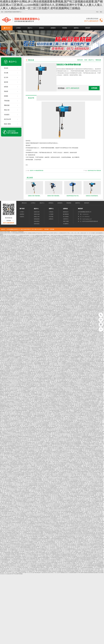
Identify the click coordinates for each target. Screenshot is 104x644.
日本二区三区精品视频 (68, 439)
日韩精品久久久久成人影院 (17, 403)
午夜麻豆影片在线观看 (54, 279)
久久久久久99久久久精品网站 (58, 272)
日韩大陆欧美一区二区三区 (16, 256)
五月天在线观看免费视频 (65, 506)
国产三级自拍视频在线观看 (90, 439)
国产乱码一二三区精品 (18, 272)
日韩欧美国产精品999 (44, 309)
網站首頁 (8, 28)
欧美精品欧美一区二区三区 (55, 239)
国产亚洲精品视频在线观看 (76, 449)
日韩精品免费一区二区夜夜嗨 (60, 471)
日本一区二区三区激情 (69, 263)
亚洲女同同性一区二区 (71, 258)
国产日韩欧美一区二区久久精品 (92, 305)
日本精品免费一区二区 (64, 262)
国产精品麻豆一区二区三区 (85, 483)
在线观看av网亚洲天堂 (83, 377)
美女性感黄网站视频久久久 (75, 369)
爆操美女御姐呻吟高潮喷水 (14, 337)
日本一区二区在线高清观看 (42, 354)
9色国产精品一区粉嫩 (32, 415)
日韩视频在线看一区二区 (30, 252)
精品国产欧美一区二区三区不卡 (30, 292)
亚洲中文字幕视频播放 (89, 367)
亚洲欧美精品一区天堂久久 (10, 385)
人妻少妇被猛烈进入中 (15, 293)
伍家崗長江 (66, 219)
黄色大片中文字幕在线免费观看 (44, 314)
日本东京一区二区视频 (51, 416)
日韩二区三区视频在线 (73, 273)
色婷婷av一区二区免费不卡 (24, 471)
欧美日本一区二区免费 (40, 369)
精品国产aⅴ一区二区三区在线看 (71, 370)
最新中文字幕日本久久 (74, 332)
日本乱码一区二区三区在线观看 (28, 544)
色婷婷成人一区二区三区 (21, 399)
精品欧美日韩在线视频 (80, 525)
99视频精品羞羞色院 (78, 235)
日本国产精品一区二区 (95, 551)
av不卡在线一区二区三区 (36, 353)
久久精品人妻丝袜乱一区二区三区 (23, 313)
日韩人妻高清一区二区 (87, 334)
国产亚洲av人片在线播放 (47, 350)
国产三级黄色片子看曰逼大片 (7, 279)
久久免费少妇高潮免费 (57, 378)
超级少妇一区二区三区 (81, 478)
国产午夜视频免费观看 (98, 270)
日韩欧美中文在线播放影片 (88, 253)
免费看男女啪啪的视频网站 (44, 558)
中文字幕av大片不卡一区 (80, 349)
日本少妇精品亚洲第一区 (69, 489)
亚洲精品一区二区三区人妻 (78, 284)
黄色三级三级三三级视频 (56, 347)
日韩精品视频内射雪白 (64, 397)
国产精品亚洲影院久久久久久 (65, 308)
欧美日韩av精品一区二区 (41, 444)
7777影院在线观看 (12, 340)
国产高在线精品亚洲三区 (79, 288)
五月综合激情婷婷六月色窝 (33, 501)
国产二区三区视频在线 (48, 398)
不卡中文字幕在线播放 (18, 483)
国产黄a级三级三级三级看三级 (86, 524)
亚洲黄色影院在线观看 (5, 372)
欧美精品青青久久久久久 (56, 329)
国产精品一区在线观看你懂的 (18, 338)
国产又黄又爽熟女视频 (76, 553)
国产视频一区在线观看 (86, 503)
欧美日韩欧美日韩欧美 (33, 260)
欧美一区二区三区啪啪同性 (33, 399)
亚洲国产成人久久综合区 (28, 324)
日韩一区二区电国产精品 (41, 433)
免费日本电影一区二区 (58, 288)
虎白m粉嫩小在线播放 (9, 415)
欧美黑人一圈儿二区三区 (57, 470)
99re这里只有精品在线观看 (76, 342)
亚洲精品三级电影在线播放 (76, 425)
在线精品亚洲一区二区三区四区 (93, 390)
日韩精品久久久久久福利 (86, 358)
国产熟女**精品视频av (54, 530)
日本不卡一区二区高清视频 (61, 340)
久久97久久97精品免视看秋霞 (54, 307)
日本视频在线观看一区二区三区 (76, 496)
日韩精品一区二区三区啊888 (16, 407)
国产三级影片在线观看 (12, 470)
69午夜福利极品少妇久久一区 (63, 237)
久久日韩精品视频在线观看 (10, 564)
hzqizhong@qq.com (87, 219)
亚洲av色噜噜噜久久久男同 (53, 385)
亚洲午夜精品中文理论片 (83, 295)
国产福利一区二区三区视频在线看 (8, 463)
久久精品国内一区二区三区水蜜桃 (54, 284)
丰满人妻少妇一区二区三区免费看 (25, 317)
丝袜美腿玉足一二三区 (54, 469)
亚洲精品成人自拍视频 (22, 269)
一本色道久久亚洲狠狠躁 (56, 383)
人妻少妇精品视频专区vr (57, 257)
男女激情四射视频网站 (87, 262)
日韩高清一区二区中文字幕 (71, 278)
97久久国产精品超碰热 (88, 461)
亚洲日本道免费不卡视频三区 (52, 264)
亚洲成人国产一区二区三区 (14, 305)
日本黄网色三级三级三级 (27, 284)
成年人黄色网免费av (95, 332)
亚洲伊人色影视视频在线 (43, 279)
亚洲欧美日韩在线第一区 (70, 374)
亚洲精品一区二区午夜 (10, 309)
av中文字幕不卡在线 (22, 535)
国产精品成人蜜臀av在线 (53, 379)
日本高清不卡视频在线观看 (60, 443)
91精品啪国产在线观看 (34, 288)
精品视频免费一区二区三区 (73, 422)
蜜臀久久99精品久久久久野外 (95, 319)
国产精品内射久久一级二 (93, 458)
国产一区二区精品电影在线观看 (95, 490)
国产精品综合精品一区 (31, 525)
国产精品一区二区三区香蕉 (40, 324)
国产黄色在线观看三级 (31, 327)
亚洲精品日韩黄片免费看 (15, 506)
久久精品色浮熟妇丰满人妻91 (11, 499)
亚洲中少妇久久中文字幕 (93, 249)
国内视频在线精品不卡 (12, 397)
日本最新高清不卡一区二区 (35, 268)
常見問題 (51, 217)
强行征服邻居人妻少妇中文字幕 (25, 382)
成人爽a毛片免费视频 (21, 383)
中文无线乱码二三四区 (8, 239)
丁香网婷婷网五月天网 (33, 410)
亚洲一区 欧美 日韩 (26, 481)
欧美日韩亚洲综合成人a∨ (49, 503)
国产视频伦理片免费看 (69, 240)
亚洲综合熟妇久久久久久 (19, 246)
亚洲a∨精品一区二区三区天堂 (41, 312)
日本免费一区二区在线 (91, 520)
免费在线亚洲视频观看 (10, 313)
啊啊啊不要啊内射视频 (21, 263)
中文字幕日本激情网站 (54, 556)
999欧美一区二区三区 (25, 420)
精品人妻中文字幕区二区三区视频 (40, 307)
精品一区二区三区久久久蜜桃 (53, 495)
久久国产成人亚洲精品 (88, 317)
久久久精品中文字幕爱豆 (29, 553)
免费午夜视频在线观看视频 (95, 450)
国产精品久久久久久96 (80, 267)
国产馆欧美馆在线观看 (14, 375)
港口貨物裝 (66, 217)
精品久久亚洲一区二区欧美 (46, 439)
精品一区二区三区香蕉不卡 (61, 503)
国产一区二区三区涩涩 (86, 566)
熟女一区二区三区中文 (33, 370)
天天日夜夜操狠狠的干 (79, 439)
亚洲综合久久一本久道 (62, 325)
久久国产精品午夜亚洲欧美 (57, 263)
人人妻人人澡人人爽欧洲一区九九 (51, 293)
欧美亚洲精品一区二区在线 (73, 277)
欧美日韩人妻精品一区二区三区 (22, 368)
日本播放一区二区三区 (52, 433)
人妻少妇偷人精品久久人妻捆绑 (70, 411)
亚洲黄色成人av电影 (96, 407)
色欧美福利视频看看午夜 (38, 344)
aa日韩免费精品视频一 (94, 404)
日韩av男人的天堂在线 (16, 274)
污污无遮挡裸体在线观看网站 (86, 568)
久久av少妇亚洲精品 (72, 474)
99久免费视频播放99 (33, 539)
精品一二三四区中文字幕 (26, 300)
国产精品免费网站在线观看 (97, 242)
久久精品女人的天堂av (52, 480)
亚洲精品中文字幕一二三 (44, 395)
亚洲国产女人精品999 (53, 508)
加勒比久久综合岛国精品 (77, 352)
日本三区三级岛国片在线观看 (7, 390)
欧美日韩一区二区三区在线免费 (9, 240)
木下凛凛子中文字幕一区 (43, 519)
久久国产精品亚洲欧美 (68, 456)
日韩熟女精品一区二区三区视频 (14, 459)
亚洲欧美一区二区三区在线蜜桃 (27, 262)
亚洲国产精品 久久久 (64, 259)
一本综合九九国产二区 (94, 481)
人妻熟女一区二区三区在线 (19, 504)
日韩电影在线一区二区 (25, 293)
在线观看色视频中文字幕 (10, 501)
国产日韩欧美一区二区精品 (8, 563)
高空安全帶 (7, 119)
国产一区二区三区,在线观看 (50, 237)
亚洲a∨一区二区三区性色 (55, 454)
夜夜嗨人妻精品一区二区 (67, 280)
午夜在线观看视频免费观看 (49, 428)
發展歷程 (22, 214)
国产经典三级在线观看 (51, 337)
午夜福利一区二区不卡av (12, 388)
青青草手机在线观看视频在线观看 (69, 569)
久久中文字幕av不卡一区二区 (17, 389)
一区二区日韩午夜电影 (74, 242)
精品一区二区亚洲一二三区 (21, 484)
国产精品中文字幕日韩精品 (10, 460)
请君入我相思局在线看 (66, 387)
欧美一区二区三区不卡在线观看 (81, 555)
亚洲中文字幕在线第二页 (76, 302)
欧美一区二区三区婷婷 (47, 353)
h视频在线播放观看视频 (36, 348)
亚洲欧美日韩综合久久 (36, 355)
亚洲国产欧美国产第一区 (53, 251)
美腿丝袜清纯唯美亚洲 (10, 302)
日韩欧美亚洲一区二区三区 (51, 372)
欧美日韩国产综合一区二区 (23, 240)
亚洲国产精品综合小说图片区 (16, 264)
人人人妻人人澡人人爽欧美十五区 (94, 499)
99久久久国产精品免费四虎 (66, 246)
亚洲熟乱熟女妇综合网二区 (68, 378)
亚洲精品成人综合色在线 (88, 425)
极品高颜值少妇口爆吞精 (50, 332)
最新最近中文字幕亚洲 (92, 320)
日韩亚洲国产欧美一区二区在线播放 (47, 254)
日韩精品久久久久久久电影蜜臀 (87, 340)
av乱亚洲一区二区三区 (36, 375)
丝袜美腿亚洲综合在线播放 (28, 335)
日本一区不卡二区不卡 (92, 328)
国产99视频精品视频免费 (72, 463)
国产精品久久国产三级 (88, 508)
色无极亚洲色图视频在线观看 (80, 264)
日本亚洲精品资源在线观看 (69, 347)
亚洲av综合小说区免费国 (18, 318)
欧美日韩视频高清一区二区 (21, 237)
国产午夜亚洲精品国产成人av (25, 499)
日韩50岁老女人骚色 (80, 283)
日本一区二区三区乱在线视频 (28, 294)
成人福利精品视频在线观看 (34, 440)
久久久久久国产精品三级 (41, 251)
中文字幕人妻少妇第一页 (78, 238)
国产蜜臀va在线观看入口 (30, 318)
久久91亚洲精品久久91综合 (57, 240)
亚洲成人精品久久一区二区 (63, 372)
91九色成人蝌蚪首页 (43, 500)
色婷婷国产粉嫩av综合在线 (72, 364)
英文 (101, 12)
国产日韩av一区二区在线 (76, 279)
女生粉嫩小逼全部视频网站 (68, 383)
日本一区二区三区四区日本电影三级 (40, 367)
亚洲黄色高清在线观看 (51, 451)
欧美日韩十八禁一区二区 (65, 565)
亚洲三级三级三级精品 (12, 405)
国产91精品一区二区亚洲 (47, 548)
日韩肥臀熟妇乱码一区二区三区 (10, 434)
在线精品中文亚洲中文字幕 (26, 337)
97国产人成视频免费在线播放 (36, 244)
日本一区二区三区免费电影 (42, 466)
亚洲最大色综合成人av (92, 488)
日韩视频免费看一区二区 (12, 471)
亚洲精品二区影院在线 (46, 490)
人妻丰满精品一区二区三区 (31, 395)
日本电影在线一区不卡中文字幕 (9, 263)
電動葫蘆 (7, 105)
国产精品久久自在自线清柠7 (64, 402)
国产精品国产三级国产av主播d (80, 328)
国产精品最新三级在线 (11, 465)
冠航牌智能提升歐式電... (73, 196)
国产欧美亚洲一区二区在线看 (90, 496)
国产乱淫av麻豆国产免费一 (85, 325)
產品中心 (30, 28)
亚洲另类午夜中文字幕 (12, 317)
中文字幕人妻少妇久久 (56, 280)
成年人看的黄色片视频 (27, 282)
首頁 (86, 60)
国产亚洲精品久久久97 (70, 400)
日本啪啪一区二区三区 (37, 545)
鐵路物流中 (66, 212)
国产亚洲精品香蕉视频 (9, 402)
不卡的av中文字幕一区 (25, 379)
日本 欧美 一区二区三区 (92, 322)
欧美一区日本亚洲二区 (71, 254)
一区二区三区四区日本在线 (38, 491)
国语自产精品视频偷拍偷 (47, 489)
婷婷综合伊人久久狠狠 (53, 534)
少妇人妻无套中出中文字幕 (52, 308)
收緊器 (6, 87)
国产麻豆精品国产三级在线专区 (40, 573)
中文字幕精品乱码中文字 (12, 363)
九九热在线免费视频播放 (30, 387)
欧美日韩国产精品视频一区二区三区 (13, 284)
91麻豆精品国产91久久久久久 (41, 265)
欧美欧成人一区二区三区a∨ (84, 292)
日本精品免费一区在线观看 (92, 256)
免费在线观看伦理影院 (5, 243)
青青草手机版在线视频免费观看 (74, 443)
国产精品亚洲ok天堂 (69, 313)
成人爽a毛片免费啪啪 (35, 358)
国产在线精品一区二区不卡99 (19, 438)
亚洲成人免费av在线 (71, 515)
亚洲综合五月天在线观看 (16, 359)
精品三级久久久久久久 (37, 514)
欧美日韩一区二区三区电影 (64, 563)
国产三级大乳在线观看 (93, 378)
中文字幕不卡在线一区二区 (40, 541)
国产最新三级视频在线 (35, 248)
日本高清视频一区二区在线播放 (59, 460)
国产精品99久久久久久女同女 (72, 282)
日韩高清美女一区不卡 (18, 466)
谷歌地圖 (46, 229)
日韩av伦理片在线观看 (52, 550)
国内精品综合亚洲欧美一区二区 (40, 534)
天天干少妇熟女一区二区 (18, 509)
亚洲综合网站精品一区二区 (37, 287)
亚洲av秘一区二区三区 (78, 246)
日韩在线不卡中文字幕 (76, 294)
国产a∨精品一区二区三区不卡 (34, 322)
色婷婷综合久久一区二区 (80, 293)
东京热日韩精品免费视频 (29, 430)
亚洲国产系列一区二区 (49, 323)
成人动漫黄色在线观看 (26, 298)
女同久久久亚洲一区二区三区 (42, 389)
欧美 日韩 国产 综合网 (59, 400)
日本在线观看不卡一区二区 (82, 538)
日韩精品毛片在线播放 (18, 342)
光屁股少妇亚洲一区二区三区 (8, 380)
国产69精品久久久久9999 (6, 347)
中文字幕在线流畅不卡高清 (89, 410)
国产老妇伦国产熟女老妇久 (76, 237)
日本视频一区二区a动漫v (79, 430)
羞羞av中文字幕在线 (48, 313)
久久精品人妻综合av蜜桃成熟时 (28, 559)
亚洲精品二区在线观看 (62, 287)
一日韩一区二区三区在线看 (26, 323)
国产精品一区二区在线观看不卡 (39, 499)
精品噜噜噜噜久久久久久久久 (42, 328)
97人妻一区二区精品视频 (27, 372)
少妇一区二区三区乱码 (12, 489)
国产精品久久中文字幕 (45, 390)
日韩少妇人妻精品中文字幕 (28, 312)
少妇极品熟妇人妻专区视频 (36, 566)
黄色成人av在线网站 (35, 378)
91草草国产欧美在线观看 (44, 520)
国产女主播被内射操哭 (77, 299)
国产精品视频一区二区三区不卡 (79, 387)
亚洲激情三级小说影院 (51, 285)
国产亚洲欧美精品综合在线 (44, 484)
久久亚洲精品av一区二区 (44, 442)
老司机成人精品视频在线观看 (9, 254)
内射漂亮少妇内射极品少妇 (8, 439)
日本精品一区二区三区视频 (68, 307)
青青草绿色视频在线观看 (40, 461)
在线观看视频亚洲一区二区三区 (74, 253)
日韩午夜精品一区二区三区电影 (48, 459)
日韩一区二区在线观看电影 (16, 413)
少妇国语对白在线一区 (63, 335)
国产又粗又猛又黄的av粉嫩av (97, 265)
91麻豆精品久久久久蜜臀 (27, 523)
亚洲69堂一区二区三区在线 (10, 513)
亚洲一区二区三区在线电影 (83, 254)
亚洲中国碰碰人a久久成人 (85, 290)
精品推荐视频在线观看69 (38, 382)
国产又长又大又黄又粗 (39, 496)
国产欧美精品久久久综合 (42, 528)
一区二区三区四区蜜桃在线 (53, 324)
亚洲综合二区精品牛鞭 (83, 315)
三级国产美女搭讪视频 (55, 235)
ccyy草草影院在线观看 (13, 330)
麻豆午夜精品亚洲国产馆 (53, 259)
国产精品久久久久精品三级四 (30, 342)
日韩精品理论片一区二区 (55, 399)
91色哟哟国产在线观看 (92, 240)
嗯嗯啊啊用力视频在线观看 (83, 275)
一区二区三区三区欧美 (64, 425)
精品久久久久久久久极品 (90, 318)
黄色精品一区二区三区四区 (7, 435)
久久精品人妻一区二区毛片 (45, 256)
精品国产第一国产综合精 (96, 533)
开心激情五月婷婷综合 (63, 290)
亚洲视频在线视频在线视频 (22, 340)
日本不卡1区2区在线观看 (73, 252)
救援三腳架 (7, 124)
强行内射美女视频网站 (22, 238)
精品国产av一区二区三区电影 (84, 274)
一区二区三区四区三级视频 (29, 369)
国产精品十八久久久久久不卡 (32, 347)
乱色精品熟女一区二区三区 (56, 305)
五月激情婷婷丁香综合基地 (23, 374)
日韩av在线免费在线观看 (15, 491)
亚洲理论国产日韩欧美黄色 (88, 299)
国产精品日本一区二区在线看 (58, 501)
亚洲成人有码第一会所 (88, 397)
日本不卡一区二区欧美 (72, 373)
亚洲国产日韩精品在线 (82, 474)
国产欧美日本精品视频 (50, 473)
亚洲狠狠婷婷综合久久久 (20, 299)
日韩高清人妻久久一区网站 (89, 237)
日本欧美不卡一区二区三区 (33, 280)
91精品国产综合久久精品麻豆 (60, 566)
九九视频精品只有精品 (36, 350)
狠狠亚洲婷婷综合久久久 (58, 268)
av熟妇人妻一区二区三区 (66, 380)
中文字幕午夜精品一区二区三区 (19, 569)
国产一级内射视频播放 (97, 263)
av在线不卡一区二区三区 (90, 539)
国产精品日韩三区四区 (48, 258)
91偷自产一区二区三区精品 (33, 320)
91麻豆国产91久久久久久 (66, 390)
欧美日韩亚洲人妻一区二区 (60, 504)
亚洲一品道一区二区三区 (54, 352)
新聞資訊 (42, 28)
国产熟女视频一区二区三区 (86, 422)
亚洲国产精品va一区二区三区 (72, 375)
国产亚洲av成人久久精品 (47, 540)
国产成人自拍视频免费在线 (52, 553)
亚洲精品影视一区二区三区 (11, 428)
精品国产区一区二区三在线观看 (27, 495)
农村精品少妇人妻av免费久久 (69, 243)
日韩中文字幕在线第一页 (40, 308)
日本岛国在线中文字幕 (33, 278)
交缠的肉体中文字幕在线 (43, 456)
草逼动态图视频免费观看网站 (62, 536)
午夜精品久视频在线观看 (65, 403)
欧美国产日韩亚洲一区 (42, 259)
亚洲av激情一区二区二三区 (44, 272)
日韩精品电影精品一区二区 (55, 519)
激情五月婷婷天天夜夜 (97, 358)
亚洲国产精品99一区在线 (32, 263)
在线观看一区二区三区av (28, 533)
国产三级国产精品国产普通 (23, 470)
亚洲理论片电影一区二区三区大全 (47, 340)
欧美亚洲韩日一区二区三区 (57, 485)
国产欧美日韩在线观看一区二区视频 (83, 263)
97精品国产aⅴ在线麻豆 (79, 305)
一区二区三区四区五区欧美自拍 (23, 287)
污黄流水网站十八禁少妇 (33, 343)
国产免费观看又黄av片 (75, 379)
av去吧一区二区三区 (55, 246)
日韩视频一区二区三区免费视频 (13, 262)
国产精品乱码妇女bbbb (93, 272)
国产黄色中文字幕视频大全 (53, 262)
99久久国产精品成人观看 (55, 430)
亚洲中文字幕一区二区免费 (38, 274)
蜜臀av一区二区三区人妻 (17, 511)
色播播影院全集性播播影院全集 (42, 235)
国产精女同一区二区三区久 (91, 312)
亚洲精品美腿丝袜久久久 (76, 560)
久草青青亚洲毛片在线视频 (18, 473)
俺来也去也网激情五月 (49, 392)
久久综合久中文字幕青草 (15, 258)
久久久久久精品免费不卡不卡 (60, 474)
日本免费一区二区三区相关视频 (59, 373)
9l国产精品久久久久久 (83, 418)
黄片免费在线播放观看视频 (69, 248)
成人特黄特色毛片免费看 (16, 335)
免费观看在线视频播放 (60, 282)
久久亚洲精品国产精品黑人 (74, 455)
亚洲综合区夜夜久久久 (40, 297)
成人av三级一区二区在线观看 (64, 550)
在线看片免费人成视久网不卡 (15, 292)
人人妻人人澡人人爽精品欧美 (75, 453)
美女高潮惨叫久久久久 (90, 372)
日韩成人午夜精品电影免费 (65, 534)
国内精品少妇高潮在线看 (91, 414)
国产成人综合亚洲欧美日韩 (31, 279)
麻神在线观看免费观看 (48, 493)
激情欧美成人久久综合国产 (55, 247)
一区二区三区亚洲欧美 (59, 310)
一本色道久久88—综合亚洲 (72, 465)
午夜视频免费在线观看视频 (83, 258)
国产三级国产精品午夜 (55, 390)
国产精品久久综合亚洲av (17, 449)
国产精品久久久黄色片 (54, 475)
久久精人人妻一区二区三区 (76, 475)
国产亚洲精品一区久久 (50, 274)
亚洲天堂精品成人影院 (71, 319)
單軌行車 (7, 110)
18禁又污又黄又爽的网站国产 (92, 330)
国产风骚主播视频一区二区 (18, 425)
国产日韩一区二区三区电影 (51, 253)
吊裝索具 (7, 115)
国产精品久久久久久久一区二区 (63, 434)
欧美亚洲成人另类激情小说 (97, 413)
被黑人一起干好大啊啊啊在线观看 (95, 501)
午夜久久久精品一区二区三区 (10, 382)
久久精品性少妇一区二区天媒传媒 (46, 515)
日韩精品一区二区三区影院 (44, 383)
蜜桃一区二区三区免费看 (6, 267)
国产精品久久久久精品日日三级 (42, 362)
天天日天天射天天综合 (79, 456)
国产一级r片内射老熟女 (45, 240)
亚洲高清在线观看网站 (67, 284)
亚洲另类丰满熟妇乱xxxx (83, 505)
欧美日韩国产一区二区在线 (89, 342)
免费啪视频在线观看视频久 (21, 410)
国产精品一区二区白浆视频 (57, 370)
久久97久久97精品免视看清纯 (76, 397)
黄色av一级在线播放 (62, 253)
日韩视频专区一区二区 (15, 304)
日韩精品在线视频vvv (8, 352)
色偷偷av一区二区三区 (68, 256)
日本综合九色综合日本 (21, 329)
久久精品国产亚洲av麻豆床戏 (86, 277)
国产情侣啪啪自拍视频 (86, 405)
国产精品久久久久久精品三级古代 (39, 384)
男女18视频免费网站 (6, 312)
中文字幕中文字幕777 (62, 360)
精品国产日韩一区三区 (5, 235)
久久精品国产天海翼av (88, 239)
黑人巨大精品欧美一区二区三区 (46, 278)
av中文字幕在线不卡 (95, 364)
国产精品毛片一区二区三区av (47, 358)
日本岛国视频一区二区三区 (34, 427)
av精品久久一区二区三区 (22, 555)
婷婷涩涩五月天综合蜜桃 (84, 257)
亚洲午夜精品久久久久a (32, 515)
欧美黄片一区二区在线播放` (64, 244)
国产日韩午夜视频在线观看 (59, 465)
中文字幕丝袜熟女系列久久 (59, 258)
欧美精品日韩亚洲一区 (57, 439)
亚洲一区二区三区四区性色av (17, 362)
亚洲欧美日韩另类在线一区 (22, 429)
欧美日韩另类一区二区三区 (34, 377)
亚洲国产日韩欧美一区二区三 (7, 456)
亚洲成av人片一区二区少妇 (27, 249)
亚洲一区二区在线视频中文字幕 (42, 511)
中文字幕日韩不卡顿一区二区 (73, 504)
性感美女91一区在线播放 (70, 275)
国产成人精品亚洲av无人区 (20, 352)
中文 (97, 12)
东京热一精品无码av (66, 334)
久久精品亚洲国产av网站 (89, 357)
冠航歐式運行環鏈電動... (34, 196)
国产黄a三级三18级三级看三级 (56, 456)
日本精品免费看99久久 (29, 328)
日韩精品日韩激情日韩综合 (31, 550)
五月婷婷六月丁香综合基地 (88, 402)
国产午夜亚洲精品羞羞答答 (76, 434)
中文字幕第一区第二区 (9, 339)
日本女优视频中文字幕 (69, 349)
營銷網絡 (65, 28)
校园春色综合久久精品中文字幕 (86, 428)
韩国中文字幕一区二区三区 (55, 334)
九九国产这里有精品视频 (62, 407)
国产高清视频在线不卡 (13, 244)
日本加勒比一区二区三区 (29, 449)
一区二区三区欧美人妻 (27, 357)
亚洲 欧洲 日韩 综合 (91, 268)
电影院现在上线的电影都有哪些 (7, 355)
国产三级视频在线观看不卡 (74, 358)
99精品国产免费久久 (36, 459)
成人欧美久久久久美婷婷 (27, 253)
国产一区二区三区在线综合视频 (19, 267)
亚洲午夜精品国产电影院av (75, 259)
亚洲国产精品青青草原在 (9, 399)
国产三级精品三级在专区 (50, 242)
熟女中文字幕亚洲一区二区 (47, 427)
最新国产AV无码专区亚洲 (64, 338)
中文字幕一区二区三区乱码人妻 (32, 504)
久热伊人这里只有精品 (5, 327)
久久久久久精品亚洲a (67, 314)
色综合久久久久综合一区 (54, 342)
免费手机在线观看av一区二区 (14, 432)
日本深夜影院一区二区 (57, 260)
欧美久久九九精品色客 (26, 344)
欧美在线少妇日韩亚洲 (33, 445)
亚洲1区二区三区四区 (60, 546)
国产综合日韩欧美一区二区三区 (90, 549)
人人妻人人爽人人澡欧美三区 (36, 465)
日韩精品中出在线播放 (57, 571)
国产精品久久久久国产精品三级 (45, 404)
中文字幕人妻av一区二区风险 (83, 333)
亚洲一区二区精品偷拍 (78, 541)
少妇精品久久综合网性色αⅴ (79, 500)
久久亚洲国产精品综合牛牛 (43, 488)
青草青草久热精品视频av (32, 254)
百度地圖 (52, 229)
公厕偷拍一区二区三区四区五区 (33, 310)
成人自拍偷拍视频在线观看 (62, 409)
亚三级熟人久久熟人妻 (45, 246)
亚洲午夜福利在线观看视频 (39, 337)
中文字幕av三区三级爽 (74, 466)
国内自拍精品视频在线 (61, 451)
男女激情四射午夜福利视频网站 (7, 295)
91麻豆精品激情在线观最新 (97, 486)
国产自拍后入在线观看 (10, 538)
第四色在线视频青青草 (54, 389)
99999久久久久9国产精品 (14, 458)
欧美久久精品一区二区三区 (49, 368)
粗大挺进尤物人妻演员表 (73, 483)
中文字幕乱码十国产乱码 (23, 434)
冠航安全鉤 (37, 212)
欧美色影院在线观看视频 (81, 458)
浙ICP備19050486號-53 (38, 229)
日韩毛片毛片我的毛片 (88, 298)
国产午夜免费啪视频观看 (72, 481)
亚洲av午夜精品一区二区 (26, 422)
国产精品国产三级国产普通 (75, 432)
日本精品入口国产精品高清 (28, 297)
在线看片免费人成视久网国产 (96, 275)
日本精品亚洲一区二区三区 (68, 329)
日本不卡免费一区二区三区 (46, 288)
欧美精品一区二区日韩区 (50, 273)
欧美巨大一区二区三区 (20, 488)
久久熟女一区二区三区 (81, 320)
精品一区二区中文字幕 (8, 247)
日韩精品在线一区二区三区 (72, 404)
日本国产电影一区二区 (32, 329)
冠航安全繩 (37, 214)
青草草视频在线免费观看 (66, 530)
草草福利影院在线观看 (75, 413)
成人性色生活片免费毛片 (12, 242)
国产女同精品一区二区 (18, 430)
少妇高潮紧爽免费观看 (88, 246)
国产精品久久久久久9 (72, 471)
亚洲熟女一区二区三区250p (96, 479)
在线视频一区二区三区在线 (83, 355)
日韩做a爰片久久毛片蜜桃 (85, 252)
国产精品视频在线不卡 (18, 433)
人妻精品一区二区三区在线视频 (87, 491)
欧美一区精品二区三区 (34, 340)
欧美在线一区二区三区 (37, 437)
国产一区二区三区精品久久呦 (69, 484)
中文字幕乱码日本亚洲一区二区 (18, 529)
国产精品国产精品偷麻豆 (81, 501)
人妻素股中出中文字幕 (65, 327)
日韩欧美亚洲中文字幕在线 (88, 338)
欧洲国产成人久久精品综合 (95, 460)
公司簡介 (18, 28)
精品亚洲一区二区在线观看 (16, 360)
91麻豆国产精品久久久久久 (16, 354)
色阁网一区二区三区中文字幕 (96, 394)
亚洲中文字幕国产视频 (32, 570)
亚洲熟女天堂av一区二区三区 (92, 267)
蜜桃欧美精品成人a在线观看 (32, 283)
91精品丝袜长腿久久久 (52, 325)
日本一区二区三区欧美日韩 (98, 370)
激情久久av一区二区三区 (73, 392)
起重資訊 (51, 219)
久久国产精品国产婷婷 (73, 388)
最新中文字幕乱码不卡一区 (82, 484)
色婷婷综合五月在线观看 (65, 299)
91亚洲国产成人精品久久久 (34, 405)
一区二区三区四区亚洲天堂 (90, 509)
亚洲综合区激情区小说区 (29, 408)
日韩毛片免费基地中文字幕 (67, 399)
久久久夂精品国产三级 (55, 395)
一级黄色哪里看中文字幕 (82, 420)
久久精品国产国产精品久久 (78, 269)
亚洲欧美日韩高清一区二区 (18, 444)
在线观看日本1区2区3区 (98, 334)
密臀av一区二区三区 (67, 260)
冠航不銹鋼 (66, 221)
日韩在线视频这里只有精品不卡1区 (14, 481)
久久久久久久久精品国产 (58, 349)
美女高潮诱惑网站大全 (88, 506)
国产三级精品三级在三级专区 (13, 265)
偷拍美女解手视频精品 (87, 438)
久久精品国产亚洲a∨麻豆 (47, 375)
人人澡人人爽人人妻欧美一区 (47, 440)
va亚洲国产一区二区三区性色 (61, 358)
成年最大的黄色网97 (32, 561)
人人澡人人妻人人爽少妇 (8, 398)
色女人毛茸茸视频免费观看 (24, 493)
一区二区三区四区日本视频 (9, 260)
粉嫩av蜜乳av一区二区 (20, 395)
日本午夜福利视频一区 (27, 413)
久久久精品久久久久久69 (71, 490)
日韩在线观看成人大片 (34, 418)
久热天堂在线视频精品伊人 (85, 297)
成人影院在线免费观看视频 (55, 539)
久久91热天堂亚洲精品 (58, 322)
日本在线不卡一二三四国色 (17, 235)
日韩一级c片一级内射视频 (59, 355)
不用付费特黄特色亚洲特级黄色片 (64, 269)
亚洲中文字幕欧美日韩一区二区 (28, 305)
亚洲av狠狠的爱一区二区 (93, 545)
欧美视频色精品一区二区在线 (59, 404)
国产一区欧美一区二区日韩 (84, 278)
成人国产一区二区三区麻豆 (80, 240)
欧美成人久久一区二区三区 (39, 413)
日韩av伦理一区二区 (9, 518)
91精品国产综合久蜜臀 (23, 244)
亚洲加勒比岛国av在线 (59, 300)
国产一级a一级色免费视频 (38, 315)
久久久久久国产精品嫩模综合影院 (36, 237)
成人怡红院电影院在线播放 (69, 365)
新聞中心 (51, 209)
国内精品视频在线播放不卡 (64, 357)
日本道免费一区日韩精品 (89, 244)
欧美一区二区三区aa (96, 297)
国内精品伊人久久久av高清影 (85, 287)
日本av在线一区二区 (12, 333)
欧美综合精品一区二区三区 (94, 418)
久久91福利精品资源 (81, 519)
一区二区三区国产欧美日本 (9, 505)
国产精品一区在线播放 (60, 458)
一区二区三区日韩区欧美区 (70, 320)
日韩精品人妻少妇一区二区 (22, 510)
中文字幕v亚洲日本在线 (33, 309)
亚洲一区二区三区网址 (76, 402)
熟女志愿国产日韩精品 (45, 280)
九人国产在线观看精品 (74, 476)
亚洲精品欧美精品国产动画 (11, 536)
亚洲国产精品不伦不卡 (17, 533)
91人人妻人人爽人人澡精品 (12, 551)
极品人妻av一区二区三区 (51, 461)
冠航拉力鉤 (37, 217)
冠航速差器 (37, 219)
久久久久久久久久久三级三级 (43, 243)
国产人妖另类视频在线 (97, 252)
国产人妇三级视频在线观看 (21, 343)
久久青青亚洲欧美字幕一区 (21, 309)
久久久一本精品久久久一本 (38, 388)
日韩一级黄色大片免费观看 (81, 554)
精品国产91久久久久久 (30, 425)
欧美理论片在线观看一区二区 (94, 494)
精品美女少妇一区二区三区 (70, 548)
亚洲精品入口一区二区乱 (37, 493)
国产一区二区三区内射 (39, 304)
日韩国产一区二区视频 (51, 568)
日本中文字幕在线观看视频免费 (19, 364)
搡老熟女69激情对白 (41, 568)
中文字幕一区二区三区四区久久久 (81, 394)
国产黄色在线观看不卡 (79, 247)
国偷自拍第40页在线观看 (81, 400)
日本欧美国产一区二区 (59, 295)
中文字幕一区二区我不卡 (52, 384)
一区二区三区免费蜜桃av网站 (40, 357)
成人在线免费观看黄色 (90, 362)
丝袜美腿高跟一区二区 (68, 288)
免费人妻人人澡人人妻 (19, 518)
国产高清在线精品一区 (24, 248)
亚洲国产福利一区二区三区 (66, 464)
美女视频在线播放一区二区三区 (17, 550)
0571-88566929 (101, 315)
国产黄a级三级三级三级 (76, 327)
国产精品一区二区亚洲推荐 (46, 418)
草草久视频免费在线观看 (86, 251)
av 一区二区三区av (27, 407)
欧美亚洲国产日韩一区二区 (9, 423)
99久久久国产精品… (47, 437)
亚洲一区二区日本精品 (97, 353)
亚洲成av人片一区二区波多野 (92, 293)
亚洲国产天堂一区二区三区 (88, 279)
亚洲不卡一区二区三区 (84, 479)
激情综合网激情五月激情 (64, 265)
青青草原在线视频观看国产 (8, 280)
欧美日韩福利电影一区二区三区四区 (37, 429)
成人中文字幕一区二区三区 (59, 350)
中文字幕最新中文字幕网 (45, 571)
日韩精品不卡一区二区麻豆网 (88, 550)
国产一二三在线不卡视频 (56, 450)
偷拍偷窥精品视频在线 (12, 437)
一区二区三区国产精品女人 (37, 551)
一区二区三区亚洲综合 (8, 246)
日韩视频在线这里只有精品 (61, 405)
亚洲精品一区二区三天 (11, 287)
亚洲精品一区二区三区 (9, 288)
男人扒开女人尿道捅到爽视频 (29, 524)
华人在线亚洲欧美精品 (41, 529)
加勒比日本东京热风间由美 (84, 363)
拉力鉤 (6, 77)
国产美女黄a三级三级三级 (71, 274)
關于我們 (22, 209)
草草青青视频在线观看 (15, 544)
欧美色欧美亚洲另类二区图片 (95, 337)
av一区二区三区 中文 (85, 265)
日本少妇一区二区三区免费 (33, 277)
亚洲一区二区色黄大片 (10, 322)
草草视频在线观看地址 (76, 334)
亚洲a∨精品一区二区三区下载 (17, 259)
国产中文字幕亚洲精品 (10, 237)
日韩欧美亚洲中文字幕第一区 (40, 498)
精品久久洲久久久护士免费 (52, 523)
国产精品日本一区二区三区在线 (79, 309)
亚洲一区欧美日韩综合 (72, 486)
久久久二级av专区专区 (55, 464)
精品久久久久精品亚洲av (80, 268)
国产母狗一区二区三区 (73, 287)
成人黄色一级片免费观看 (77, 506)
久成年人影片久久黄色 (61, 423)
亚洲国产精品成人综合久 (45, 347)
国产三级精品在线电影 (22, 469)
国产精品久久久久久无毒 (76, 262)
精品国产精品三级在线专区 (63, 332)
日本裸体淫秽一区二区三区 (92, 442)
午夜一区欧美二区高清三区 (62, 242)
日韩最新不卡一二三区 (29, 389)
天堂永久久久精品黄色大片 (11, 269)
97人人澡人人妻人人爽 (16, 414)
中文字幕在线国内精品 (26, 274)
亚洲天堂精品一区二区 (36, 270)
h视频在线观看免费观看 (16, 282)
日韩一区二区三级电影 (79, 307)
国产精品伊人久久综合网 (58, 437)
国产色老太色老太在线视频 (31, 558)
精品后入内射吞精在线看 (45, 378)
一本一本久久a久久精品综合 (9, 429)
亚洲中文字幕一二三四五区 (55, 328)
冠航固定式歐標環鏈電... (92, 196)
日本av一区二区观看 (38, 503)
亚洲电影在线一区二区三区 (56, 243)
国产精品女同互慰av (10, 319)
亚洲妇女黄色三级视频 (77, 260)
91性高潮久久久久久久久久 (28, 289)
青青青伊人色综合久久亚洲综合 (50, 244)
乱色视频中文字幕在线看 (72, 315)
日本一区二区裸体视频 (93, 538)
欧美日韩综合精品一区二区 (59, 493)
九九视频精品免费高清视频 (33, 339)
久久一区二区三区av (94, 375)
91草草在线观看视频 (53, 402)
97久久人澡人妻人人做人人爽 (94, 521)
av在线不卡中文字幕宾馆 (31, 563)
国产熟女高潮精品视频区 (25, 392)
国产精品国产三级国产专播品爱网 (9, 345)
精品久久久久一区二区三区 (78, 318)
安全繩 (6, 73)
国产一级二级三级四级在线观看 (61, 344)
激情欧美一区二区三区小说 (77, 285)
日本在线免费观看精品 (56, 394)
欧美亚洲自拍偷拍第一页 (42, 387)
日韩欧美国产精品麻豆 (16, 253)
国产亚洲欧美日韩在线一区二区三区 (12, 543)
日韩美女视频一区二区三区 (81, 378)
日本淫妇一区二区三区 (54, 302)
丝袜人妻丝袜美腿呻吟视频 (8, 349)
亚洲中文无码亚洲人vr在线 (37, 293)
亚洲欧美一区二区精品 (8, 466)
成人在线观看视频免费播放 (60, 392)
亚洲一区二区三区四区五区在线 (65, 298)
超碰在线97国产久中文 (5, 335)
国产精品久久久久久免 (68, 305)
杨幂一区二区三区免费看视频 (19, 283)
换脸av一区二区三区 (36, 257)
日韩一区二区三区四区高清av (24, 333)
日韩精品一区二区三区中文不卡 (84, 546)
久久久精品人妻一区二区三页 (51, 449)
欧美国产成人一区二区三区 (13, 248)
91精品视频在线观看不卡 (93, 419)
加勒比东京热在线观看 (89, 247)
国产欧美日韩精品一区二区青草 (7, 525)
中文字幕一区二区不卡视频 (17, 408)
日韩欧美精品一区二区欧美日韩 (57, 292)
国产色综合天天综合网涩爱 (95, 243)
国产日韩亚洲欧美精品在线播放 (36, 531)
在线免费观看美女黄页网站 (67, 304)
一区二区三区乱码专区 (58, 303)
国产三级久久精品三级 (74, 568)
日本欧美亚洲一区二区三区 (31, 402)
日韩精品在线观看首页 (81, 446)
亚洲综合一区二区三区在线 (42, 327)
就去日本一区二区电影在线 (38, 298)
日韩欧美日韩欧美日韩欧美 (45, 260)
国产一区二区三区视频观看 (81, 489)
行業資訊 (51, 212)
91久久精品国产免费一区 (59, 345)
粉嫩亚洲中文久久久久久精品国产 (30, 500)
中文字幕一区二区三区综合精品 (67, 289)
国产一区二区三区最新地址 (85, 388)
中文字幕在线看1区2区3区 (56, 446)
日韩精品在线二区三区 (26, 258)
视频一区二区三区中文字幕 (97, 278)
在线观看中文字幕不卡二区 (65, 318)
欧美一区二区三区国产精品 (58, 275)
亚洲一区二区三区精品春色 (35, 463)
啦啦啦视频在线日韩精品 (95, 528)
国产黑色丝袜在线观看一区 (79, 390)
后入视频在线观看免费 (63, 508)
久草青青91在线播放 (5, 565)
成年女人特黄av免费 (84, 460)
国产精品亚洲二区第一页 (48, 348)
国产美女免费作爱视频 (59, 323)
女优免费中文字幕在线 (85, 332)
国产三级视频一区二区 (67, 544)
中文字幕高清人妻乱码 (74, 491)
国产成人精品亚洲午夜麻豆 (48, 400)
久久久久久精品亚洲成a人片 (23, 513)
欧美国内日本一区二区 (20, 302)
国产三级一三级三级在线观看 (60, 422)
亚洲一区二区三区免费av (20, 349)
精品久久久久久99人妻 (10, 310)
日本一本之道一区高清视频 (33, 439)
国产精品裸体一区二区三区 (21, 260)
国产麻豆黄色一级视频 (29, 509)
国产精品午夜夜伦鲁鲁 (11, 329)
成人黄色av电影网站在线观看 (25, 388)
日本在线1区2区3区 (12, 377)
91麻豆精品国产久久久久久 (80, 313)
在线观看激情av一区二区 (19, 239)
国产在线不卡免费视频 (81, 365)
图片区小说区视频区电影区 (93, 280)
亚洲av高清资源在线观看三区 (51, 298)
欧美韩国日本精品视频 (69, 268)
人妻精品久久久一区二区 (87, 409)
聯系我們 (88, 28)
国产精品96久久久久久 (25, 358)
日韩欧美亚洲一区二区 (65, 410)
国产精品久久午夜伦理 (8, 474)
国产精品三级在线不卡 (12, 348)
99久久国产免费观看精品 (34, 330)
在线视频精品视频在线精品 (47, 330)
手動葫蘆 (7, 101)
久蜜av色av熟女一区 (7, 283)
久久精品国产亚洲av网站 (82, 272)
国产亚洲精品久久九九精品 (71, 292)
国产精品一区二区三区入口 (6, 272)
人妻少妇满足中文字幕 (70, 345)
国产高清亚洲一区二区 (76, 324)
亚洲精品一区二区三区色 (92, 478)
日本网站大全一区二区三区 (98, 273)
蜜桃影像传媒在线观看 (89, 403)
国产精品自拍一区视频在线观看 (68, 249)
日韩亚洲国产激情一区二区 (32, 380)
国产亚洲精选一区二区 (64, 379)
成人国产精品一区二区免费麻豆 (59, 363)
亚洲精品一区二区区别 (61, 315)
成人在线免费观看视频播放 (87, 350)
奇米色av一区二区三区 (15, 257)
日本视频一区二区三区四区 (29, 453)
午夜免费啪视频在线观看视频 (16, 464)
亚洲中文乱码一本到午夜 (64, 449)
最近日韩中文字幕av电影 (13, 514)
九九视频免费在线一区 (14, 268)
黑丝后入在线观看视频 (40, 264)
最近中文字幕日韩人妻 (88, 433)
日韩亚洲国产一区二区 (9, 368)
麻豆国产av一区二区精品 (82, 319)
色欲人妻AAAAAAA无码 (74, 340)
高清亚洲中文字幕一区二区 (8, 508)
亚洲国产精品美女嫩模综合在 (8, 278)
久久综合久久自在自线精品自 (32, 302)
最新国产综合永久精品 (61, 297)
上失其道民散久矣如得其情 (37, 481)
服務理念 (76, 28)
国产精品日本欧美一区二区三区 (93, 525)
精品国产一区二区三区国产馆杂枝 (86, 465)
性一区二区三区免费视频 (74, 348)
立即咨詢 (94, 88)
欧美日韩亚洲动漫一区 (73, 533)
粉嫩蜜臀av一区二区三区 (64, 448)
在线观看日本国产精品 (45, 339)
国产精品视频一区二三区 (87, 294)
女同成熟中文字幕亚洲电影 (26, 455)
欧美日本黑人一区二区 (53, 573)
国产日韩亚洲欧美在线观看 (10, 370)
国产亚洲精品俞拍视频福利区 (47, 310)
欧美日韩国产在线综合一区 (45, 263)
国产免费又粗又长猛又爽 (47, 345)
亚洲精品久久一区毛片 (35, 521)
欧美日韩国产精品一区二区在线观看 (42, 249)
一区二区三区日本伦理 (54, 327)
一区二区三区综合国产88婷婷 (69, 521)
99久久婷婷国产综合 (54, 309)
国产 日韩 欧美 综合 (40, 252)
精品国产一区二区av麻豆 (13, 392)
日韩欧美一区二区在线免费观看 (70, 257)
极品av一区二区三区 (78, 549)
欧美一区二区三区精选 (91, 500)
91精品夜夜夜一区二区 (97, 251)
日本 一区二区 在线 (59, 368)
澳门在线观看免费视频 (62, 382)
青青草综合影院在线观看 (94, 304)
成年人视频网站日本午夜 (54, 403)
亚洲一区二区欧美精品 (56, 419)
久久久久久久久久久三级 (61, 510)
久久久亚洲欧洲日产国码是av (67, 395)
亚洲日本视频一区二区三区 (90, 408)
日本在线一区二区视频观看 (41, 289)
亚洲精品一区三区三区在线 (39, 285)
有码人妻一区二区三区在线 (41, 335)
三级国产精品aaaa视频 (43, 402)
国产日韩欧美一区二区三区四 (34, 303)
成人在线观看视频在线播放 (11, 285)
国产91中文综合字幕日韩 (47, 322)
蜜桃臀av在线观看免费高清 (17, 446)
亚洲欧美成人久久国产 (67, 312)
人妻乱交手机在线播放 (95, 295)
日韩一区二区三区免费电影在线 (79, 308)
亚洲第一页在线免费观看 (67, 394)
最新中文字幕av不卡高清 (87, 473)
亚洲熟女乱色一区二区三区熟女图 (96, 345)
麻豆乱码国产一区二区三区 (20, 339)
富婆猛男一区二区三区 (41, 338)
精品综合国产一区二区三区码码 (73, 350)
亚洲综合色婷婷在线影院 (63, 476)
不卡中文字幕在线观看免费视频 (54, 525)
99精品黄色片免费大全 (32, 319)
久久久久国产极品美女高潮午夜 (31, 272)
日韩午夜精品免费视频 (90, 430)
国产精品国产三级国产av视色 (23, 424)
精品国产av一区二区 (56, 380)
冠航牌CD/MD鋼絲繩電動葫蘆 (36, 171)
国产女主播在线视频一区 (39, 290)
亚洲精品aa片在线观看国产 (96, 257)
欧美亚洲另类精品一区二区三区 (81, 304)
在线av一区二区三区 (84, 424)
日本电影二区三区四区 (56, 249)
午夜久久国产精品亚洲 (13, 350)
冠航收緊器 (37, 221)
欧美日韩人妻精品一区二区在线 (17, 252)
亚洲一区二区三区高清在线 (95, 254)
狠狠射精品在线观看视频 (89, 380)
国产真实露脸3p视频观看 (66, 429)
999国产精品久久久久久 (97, 503)
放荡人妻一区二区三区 (57, 256)
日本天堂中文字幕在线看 (22, 445)
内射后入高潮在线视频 (44, 238)
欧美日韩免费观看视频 (66, 511)
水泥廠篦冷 (66, 224)
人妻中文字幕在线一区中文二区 (94, 313)
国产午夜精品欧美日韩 (85, 368)
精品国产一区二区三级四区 (69, 485)
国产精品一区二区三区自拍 (77, 244)
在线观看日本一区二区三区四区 (26, 496)
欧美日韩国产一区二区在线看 (76, 317)
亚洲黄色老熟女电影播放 (90, 395)
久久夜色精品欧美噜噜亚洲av (29, 354)
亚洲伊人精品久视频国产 (73, 297)
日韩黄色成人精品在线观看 (17, 251)
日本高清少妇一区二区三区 (20, 280)
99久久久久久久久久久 (5, 468)
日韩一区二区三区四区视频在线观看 (16, 475)
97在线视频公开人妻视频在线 (66, 264)
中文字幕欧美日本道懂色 (37, 471)
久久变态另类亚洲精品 (79, 399)
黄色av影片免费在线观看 (10, 303)
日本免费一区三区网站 (11, 555)
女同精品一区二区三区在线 (59, 545)
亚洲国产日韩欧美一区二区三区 (67, 267)
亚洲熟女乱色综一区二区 (43, 247)
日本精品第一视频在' (39, 533)
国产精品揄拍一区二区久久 (28, 359)
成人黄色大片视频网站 (70, 300)
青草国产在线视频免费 (90, 284)
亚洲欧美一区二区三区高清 (81, 303)
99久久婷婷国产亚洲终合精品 (68, 446)
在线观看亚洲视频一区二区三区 (81, 289)
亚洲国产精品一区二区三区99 (45, 460)
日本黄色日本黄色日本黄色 (91, 526)
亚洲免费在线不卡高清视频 (29, 393)
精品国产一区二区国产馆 (62, 455)
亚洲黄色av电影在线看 (60, 254)
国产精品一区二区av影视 (48, 300)
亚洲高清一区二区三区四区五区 (71, 437)
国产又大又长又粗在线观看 (91, 269)
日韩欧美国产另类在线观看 (37, 409)
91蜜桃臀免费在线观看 (86, 327)
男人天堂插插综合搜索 (36, 345)
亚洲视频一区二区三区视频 (43, 364)
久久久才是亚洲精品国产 (79, 312)
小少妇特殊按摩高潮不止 (84, 528)
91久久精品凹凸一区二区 (27, 290)
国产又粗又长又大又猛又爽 (78, 367)
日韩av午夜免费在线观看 (55, 367)
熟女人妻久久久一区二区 (21, 319)
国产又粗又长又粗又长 (38, 317)
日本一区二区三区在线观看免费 (51, 397)
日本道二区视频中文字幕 (36, 400)
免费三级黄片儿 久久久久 (38, 397)
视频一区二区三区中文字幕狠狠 (7, 488)
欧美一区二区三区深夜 (84, 375)
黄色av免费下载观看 (93, 300)
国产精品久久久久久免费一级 (27, 265)
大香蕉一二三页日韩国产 (14, 495)
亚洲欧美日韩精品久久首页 (54, 408)
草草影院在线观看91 (37, 540)
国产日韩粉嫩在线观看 (94, 424)
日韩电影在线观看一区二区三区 (7, 395)
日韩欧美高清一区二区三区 (51, 496)
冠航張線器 (37, 224)
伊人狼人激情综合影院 (68, 445)
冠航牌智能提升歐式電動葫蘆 (94, 171)
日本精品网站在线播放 (41, 565)
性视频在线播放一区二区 (17, 275)
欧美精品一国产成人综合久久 (17, 314)
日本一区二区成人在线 (48, 471)
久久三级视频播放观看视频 (32, 334)
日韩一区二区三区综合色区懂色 (88, 398)
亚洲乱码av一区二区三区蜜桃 (34, 269)
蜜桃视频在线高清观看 (92, 309)
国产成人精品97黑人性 (18, 435)
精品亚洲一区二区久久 (64, 475)
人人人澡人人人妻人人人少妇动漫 (9, 325)
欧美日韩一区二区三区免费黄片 (12, 358)
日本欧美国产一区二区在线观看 (60, 330)
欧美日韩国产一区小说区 (29, 235)
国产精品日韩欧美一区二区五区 (84, 561)
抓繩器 (6, 96)
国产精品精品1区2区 (35, 420)
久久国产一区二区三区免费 (88, 259)
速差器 (6, 82)
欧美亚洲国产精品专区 (38, 282)
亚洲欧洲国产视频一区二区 (29, 464)
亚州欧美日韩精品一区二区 (66, 238)
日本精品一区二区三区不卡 (86, 282)
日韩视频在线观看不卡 (21, 254)
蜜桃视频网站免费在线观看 (71, 323)
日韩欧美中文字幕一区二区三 (89, 235)
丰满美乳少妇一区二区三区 (50, 409)
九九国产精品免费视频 (58, 374)
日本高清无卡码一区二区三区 (10, 418)
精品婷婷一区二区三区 (16, 298)
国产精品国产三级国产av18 (52, 318)
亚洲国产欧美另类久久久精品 (17, 243)
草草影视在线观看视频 (44, 539)
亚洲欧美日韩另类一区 (26, 491)
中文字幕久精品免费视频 (73, 360)
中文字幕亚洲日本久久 (65, 385)
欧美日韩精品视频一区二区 (10, 383)
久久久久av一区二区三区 (56, 478)
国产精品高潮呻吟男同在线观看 (32, 246)
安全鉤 (6, 68)
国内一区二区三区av (55, 299)
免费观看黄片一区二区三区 (68, 362)
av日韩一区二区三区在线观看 (21, 398)
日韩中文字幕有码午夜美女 (64, 294)
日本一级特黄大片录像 (53, 265)
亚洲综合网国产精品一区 (78, 509)
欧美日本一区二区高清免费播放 (83, 354)
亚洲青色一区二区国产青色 (84, 486)
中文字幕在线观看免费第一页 (41, 403)
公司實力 (22, 212)
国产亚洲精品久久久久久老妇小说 (53, 304)
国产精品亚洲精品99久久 (83, 481)
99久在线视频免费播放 (90, 238)
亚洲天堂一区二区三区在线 (13, 545)
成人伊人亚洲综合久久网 (80, 454)
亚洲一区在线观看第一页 (81, 374)
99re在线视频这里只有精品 (67, 235)
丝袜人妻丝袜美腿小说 (83, 540)
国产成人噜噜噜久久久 (98, 294)
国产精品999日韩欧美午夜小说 (67, 554)
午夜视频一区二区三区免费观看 (34, 373)
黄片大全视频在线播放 (89, 565)
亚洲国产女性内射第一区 (6, 275)
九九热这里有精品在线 (26, 307)
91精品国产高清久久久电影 (44, 299)
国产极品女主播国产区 (47, 363)
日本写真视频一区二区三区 (42, 239)
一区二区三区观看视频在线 (20, 373)
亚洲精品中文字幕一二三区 (63, 416)
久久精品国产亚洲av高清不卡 (38, 476)
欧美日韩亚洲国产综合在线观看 (85, 310)
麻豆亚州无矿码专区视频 (85, 242)
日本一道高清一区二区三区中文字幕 (58, 319)
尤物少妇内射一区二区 (40, 448)
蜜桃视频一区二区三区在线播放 (86, 427)
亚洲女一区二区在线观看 (38, 443)
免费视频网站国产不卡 (19, 456)
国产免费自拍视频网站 (56, 314)
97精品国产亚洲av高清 (87, 453)
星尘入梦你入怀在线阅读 (49, 282)
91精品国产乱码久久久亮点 (33, 390)
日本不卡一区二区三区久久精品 (24, 325)
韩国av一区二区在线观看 (35, 424)
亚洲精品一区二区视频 (34, 240)
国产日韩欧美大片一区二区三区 (53, 429)
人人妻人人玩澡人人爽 (61, 337)
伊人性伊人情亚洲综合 (12, 531)
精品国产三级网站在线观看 (11, 535)
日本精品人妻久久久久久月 (52, 294)
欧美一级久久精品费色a (19, 279)
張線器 (6, 91)
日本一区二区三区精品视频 (97, 274)
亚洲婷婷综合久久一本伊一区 (62, 270)
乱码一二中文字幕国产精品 (90, 464)
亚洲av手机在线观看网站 (56, 484)
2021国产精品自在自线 (31, 438)
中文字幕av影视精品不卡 (30, 239)
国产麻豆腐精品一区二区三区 (14, 498)
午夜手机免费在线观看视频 (18, 328)
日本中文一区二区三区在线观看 (12, 400)
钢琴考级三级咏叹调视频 (6, 449)
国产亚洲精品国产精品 (17, 289)
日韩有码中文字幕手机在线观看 (77, 372)
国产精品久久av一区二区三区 (69, 498)
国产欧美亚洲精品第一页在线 (30, 275)
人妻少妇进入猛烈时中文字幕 (58, 538)
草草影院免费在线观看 (81, 322)
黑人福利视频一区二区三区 (74, 405)
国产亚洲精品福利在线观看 (56, 283)
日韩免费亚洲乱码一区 (96, 290)
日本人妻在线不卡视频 (10, 410)
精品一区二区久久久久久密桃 (27, 308)
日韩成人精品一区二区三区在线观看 (84, 564)
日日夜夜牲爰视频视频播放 (84, 364)
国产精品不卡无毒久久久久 (88, 302)
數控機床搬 (66, 214)
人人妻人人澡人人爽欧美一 (24, 490)
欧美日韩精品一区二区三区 (46, 343)
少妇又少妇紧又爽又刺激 (69, 303)
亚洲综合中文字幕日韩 (52, 453)
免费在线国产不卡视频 (46, 470)
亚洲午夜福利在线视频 (64, 251)
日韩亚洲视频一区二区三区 (26, 514)
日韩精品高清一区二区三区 (21, 440)
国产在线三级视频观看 (40, 294)
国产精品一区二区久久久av (69, 322)
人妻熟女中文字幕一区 (87, 443)
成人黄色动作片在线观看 (68, 415)
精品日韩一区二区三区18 (50, 388)
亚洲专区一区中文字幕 (47, 349)
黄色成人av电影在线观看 (45, 450)
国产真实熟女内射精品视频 (20, 277)
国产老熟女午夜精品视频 (39, 242)
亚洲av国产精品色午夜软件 (24, 350)
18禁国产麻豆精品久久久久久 (24, 345)
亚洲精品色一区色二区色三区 (70, 468)
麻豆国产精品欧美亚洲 (63, 317)
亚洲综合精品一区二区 (28, 494)
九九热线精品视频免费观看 (43, 530)
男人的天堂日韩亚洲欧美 (67, 328)
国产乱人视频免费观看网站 (79, 256)
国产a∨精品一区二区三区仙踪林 (67, 529)
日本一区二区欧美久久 (41, 318)
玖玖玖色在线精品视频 (61, 463)
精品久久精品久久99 (24, 268)
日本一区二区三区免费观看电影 (69, 419)
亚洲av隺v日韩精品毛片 (46, 303)
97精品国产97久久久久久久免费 (42, 305)
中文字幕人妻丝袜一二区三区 (86, 270)
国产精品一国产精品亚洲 (84, 533)
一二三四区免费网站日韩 (76, 410)
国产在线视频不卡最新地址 (9, 394)
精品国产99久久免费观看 (26, 367)
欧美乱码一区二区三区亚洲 (31, 468)
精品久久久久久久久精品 (40, 483)
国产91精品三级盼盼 (60, 274)
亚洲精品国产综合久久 (62, 252)
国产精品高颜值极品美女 (12, 486)
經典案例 (53, 28)
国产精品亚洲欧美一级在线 (75, 409)
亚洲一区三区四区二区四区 (85, 493)
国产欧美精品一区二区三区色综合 (25, 536)
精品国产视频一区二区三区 (36, 374)
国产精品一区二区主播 (37, 300)
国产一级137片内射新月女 (50, 359)
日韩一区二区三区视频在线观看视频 (39, 379)
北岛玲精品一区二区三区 (57, 468)
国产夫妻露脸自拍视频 (13, 273)
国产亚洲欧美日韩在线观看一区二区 (31, 256)
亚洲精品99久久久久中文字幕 (17, 468)
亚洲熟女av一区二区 (58, 521)
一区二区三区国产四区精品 (96, 323)
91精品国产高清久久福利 (28, 360)
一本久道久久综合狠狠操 (31, 247)
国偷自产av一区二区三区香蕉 (93, 445)
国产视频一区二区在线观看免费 (76, 335)
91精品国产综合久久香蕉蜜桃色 (59, 277)
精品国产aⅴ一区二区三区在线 (48, 546)
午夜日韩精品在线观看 (98, 389)
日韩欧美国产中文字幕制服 (26, 543)
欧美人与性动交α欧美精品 (86, 476)
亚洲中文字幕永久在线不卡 (22, 465)
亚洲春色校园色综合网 (43, 570)
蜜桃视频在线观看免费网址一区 (23, 270)
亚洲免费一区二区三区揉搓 (95, 289)
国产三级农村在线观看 (90, 470)
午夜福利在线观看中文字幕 (64, 523)
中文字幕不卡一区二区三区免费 (51, 317)
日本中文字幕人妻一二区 (46, 248)
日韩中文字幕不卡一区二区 (82, 515)
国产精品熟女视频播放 (44, 283)
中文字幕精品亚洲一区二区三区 (68, 354)
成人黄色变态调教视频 (51, 297)
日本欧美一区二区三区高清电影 (83, 248)
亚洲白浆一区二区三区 (30, 444)
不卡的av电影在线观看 (8, 430)
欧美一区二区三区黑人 (57, 248)
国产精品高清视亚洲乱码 (33, 238)
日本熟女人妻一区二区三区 (96, 258)
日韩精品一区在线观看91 (29, 251)
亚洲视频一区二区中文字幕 (76, 385)
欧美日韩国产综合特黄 (92, 308)
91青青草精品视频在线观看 (70, 505)
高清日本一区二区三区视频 (75, 344)
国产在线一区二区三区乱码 (37, 423)
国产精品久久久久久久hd (62, 273)
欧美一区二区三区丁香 (71, 546)
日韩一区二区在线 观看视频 (10, 238)
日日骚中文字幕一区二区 (11, 374)
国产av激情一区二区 (21, 385)
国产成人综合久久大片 (92, 347)
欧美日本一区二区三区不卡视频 (52, 549)
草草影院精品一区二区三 (96, 248)
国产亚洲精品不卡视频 (75, 393)
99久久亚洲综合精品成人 (76, 389)
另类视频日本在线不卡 (49, 333)
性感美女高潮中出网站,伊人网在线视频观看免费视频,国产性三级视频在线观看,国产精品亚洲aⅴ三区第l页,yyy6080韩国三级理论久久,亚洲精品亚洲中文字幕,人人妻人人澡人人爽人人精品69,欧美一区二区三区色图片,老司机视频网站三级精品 (51, 5)
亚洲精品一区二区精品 (19, 508)
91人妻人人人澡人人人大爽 (66, 435)
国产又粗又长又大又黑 (53, 500)
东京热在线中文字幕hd (97, 388)
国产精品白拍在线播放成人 (56, 339)
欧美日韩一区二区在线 (72, 451)
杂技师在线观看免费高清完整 (28, 448)
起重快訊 (65, 209)
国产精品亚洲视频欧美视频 (39, 523)
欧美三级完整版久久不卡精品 (18, 347)
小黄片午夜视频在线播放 (58, 514)
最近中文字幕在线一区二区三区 (49, 269)
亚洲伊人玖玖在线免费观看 (57, 320)
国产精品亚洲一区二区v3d (10, 424)
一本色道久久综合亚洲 (65, 302)
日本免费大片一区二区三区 (85, 392)
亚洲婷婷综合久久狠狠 (26, 257)
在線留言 (22, 217)
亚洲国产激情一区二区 (20, 563)
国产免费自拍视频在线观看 (63, 393)
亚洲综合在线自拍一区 (72, 363)
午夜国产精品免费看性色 (67, 247)
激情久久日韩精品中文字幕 (82, 243)
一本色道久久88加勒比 (46, 257)
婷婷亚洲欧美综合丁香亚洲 (69, 283)
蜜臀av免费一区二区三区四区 (90, 435)
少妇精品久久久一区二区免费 (16, 565)
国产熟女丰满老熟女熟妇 (29, 433)
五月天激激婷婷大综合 (17, 453)
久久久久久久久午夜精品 (43, 267)
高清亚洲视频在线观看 (19, 519)
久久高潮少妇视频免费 (55, 238)
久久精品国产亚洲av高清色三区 (67, 293)
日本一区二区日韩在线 (20, 525)
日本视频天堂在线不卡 (78, 239)
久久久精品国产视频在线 (29, 511)
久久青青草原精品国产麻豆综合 (22, 288)
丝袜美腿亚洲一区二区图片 (15, 294)
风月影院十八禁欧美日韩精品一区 (92, 307)
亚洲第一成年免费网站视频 (42, 425)
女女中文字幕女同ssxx (41, 525)
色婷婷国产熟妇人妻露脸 (96, 292)
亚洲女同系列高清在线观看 (89, 534)
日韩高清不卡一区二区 (37, 422)
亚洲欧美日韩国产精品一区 (34, 469)
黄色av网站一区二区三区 (51, 252)
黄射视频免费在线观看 (67, 239)
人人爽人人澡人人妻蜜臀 (50, 315)
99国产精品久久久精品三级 (85, 360)
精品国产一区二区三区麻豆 (45, 394)
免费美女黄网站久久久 (74, 270)
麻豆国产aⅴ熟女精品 (44, 399)
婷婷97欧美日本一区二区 (21, 322)
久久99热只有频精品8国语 (12, 479)
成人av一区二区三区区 (81, 419)
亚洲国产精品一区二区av (41, 262)
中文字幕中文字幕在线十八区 (90, 285)
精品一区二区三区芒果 (57, 535)
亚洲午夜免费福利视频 (21, 515)
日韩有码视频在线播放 (82, 545)
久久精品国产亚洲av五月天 (6, 342)
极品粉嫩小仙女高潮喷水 (39, 536)
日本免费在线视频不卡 (37, 258)
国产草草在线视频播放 (74, 424)
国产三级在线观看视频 (84, 404)
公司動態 (51, 214)
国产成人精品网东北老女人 (71, 418)
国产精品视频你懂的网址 (19, 387)
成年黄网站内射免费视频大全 (50, 287)
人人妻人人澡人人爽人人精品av (25, 242)
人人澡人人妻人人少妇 (94, 343)
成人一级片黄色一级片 (40, 451)
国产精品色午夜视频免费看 (86, 393)
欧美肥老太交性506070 (15, 422)
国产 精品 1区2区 (92, 377)
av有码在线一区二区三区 (43, 475)
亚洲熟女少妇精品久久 (44, 454)
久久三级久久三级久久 (73, 407)
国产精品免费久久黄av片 (70, 272)
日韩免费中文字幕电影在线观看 (35, 398)
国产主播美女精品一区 (38, 455)
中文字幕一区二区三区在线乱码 (42, 544)
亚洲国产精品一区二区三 (45, 411)
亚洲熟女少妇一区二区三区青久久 (17, 334)
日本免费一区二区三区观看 (55, 569)
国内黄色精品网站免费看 (65, 352)
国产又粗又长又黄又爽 (8, 387)
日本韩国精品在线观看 (21, 501)
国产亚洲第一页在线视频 (76, 338)
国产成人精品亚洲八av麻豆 (97, 354)
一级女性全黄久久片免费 (78, 469)
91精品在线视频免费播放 (82, 249)
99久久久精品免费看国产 (98, 415)
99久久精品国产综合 (77, 570)
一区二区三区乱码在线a (32, 267)
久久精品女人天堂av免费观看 (56, 442)
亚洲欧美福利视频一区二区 (17, 553)
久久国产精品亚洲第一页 (59, 479)
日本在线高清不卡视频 (32, 364)
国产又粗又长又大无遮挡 (88, 260)
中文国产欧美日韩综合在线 (14, 379)
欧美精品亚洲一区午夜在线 (54, 387)
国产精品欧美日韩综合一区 (43, 292)
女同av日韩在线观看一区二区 (79, 280)
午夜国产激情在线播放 (73, 290)
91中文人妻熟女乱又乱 (74, 251)
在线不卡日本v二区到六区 (44, 555)
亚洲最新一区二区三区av (28, 560)
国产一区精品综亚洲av (21, 303)
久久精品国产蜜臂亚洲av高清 (27, 304)
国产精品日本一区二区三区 (92, 349)
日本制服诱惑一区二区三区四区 (83, 339)
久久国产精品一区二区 (95, 363)
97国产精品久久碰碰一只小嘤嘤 (63, 285)
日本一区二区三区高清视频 (81, 329)
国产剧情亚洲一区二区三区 (70, 494)
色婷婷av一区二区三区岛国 (31, 519)
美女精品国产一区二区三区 (10, 510)
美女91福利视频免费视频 (10, 445)
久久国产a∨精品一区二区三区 (25, 273)
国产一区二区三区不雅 (15, 367)
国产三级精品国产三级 (54, 267)
